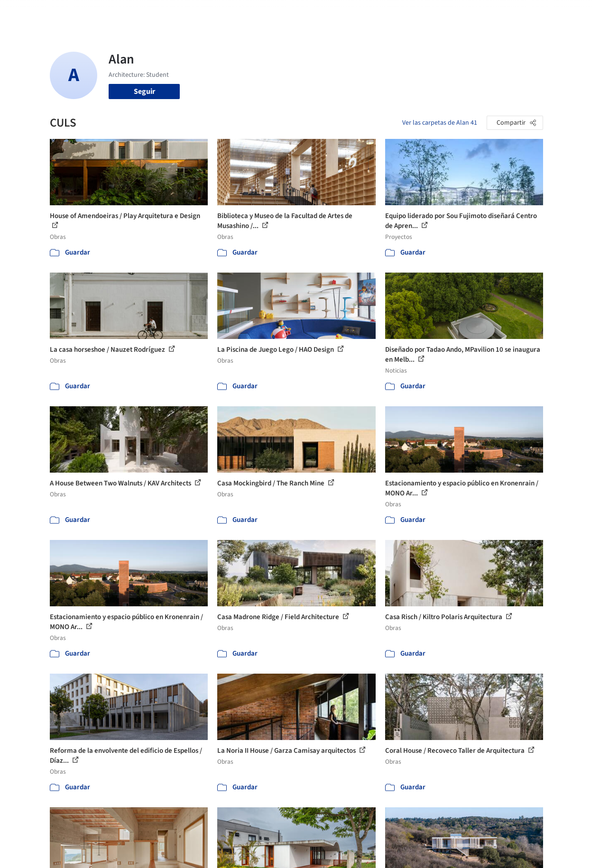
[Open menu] (570, 13)
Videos (409, 13)
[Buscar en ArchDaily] (148, 13)
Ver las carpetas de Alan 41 (440, 123)
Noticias (377, 13)
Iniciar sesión (460, 13)
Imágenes (279, 13)
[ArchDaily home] (30, 13)
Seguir (144, 91)
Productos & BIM (329, 13)
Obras (246, 13)
